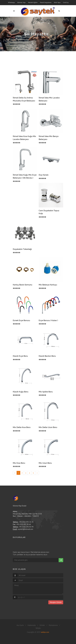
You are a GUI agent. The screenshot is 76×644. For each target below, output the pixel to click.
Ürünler (42, 625)
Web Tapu (57, 3)
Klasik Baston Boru (47, 356)
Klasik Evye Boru (20, 356)
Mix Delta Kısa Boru (22, 427)
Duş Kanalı (44, 175)
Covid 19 (66, 3)
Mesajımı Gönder (56, 602)
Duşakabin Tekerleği (22, 249)
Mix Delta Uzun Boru (48, 427)
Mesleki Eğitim (33, 3)
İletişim (38, 628)
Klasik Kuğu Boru (21, 392)
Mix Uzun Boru (45, 463)
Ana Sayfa (20, 625)
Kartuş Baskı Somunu (22, 285)
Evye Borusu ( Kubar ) (48, 320)
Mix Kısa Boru (19, 463)
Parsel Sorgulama (46, 3)
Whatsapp (11, 3)
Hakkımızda (31, 625)
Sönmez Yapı (21, 3)
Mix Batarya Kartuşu (48, 285)
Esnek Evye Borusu (21, 320)
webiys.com (45, 632)
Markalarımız (53, 625)
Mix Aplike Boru (46, 392)
